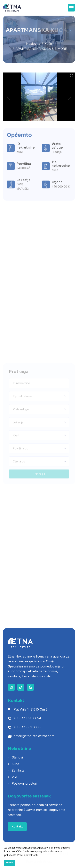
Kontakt (17, 826)
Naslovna (33, 45)
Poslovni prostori (24, 783)
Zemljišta (18, 770)
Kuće (48, 45)
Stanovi (17, 757)
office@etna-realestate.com (34, 736)
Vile (14, 777)
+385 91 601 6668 (27, 727)
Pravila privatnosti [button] (27, 855)
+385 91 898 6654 (27, 718)
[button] (71, 8)
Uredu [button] (10, 863)
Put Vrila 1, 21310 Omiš (30, 709)
